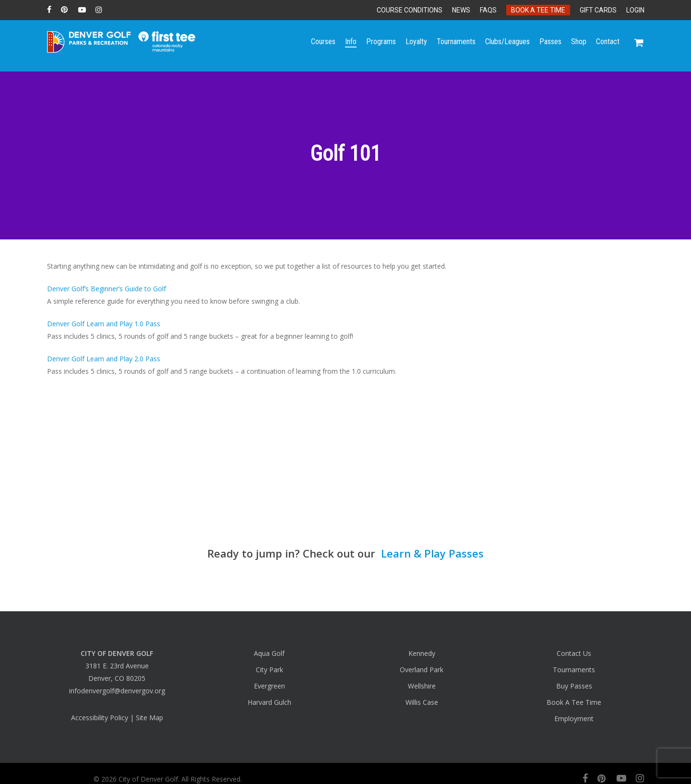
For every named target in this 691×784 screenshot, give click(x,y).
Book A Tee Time (574, 702)
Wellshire (422, 686)
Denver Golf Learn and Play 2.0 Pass (104, 359)
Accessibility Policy (100, 718)
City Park (269, 670)
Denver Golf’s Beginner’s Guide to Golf (107, 289)
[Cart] (639, 46)
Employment (574, 719)
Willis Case (422, 702)
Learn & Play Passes (431, 553)
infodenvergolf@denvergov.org (117, 691)
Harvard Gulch (269, 702)
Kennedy (422, 653)
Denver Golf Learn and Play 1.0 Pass (104, 324)
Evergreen (269, 686)
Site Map (149, 718)
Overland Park (422, 670)
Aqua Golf (269, 653)
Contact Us (574, 653)
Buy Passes (574, 686)
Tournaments (574, 670)
